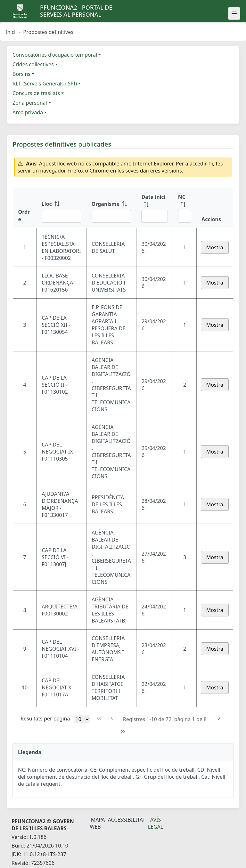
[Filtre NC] (185, 216)
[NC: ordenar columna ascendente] (185, 208)
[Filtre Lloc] (61, 216)
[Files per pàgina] (82, 719)
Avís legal (156, 823)
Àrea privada (28, 112)
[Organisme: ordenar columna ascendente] (111, 208)
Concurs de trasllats (36, 93)
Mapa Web (98, 823)
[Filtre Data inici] (154, 216)
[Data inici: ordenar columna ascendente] (154, 208)
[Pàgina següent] (219, 718)
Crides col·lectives (33, 64)
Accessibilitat (127, 820)
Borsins (21, 74)
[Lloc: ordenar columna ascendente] (61, 208)
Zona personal (30, 103)
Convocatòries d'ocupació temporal (55, 55)
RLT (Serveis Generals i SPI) (45, 84)
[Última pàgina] (123, 732)
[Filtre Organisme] (111, 216)
